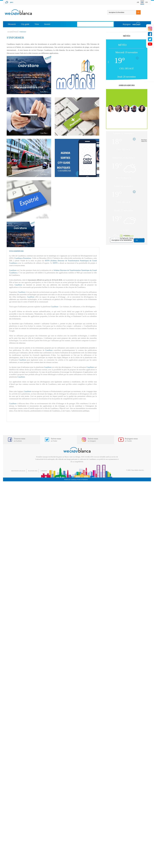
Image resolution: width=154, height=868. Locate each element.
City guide (25, 24)
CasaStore (13, 270)
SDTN (56, 263)
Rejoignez (132, 24)
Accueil (10, 32)
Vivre (37, 24)
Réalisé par (76, 479)
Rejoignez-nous (131, 440)
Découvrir (12, 24)
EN (147, 2)
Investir (47, 24)
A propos (44, 471)
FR (142, 2)
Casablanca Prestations (23, 258)
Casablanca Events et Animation (79, 479)
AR (138, 2)
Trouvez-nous (20, 440)
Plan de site (33, 471)
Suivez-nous (56, 440)
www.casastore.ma (16, 251)
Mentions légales (18, 471)
